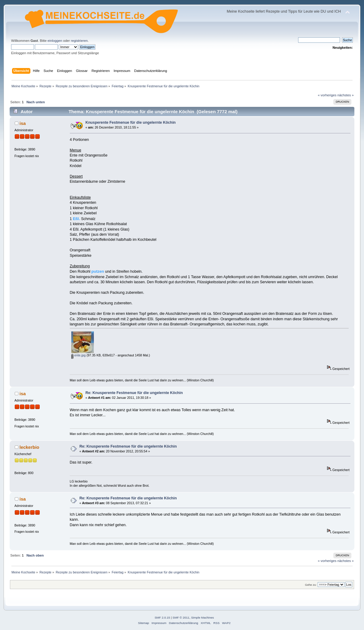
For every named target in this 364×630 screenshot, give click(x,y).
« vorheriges (327, 95)
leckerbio (29, 447)
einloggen (55, 41)
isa (23, 123)
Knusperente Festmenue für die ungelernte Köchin (131, 123)
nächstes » (345, 95)
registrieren (79, 41)
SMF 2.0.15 (162, 618)
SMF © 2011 (181, 618)
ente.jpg (79, 355)
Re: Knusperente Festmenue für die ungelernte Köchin (134, 393)
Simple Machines (202, 618)
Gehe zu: (311, 585)
